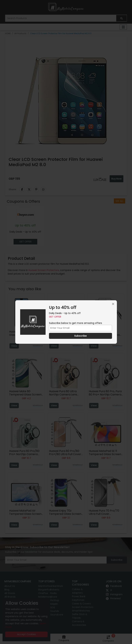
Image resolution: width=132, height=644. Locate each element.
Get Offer (55, 317)
